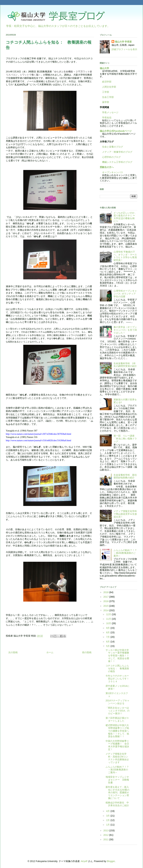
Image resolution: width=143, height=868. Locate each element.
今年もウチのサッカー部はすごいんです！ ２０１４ (118, 679)
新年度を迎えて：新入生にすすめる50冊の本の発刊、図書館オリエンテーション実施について (117, 793)
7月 (108, 637)
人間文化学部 (109, 87)
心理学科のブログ (110, 157)
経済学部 (107, 82)
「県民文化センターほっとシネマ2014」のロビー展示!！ (118, 711)
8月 (108, 632)
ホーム (50, 652)
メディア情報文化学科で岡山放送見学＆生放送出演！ (125, 514)
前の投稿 (87, 652)
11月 (109, 619)
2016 (106, 601)
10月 (109, 623)
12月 (109, 614)
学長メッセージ (109, 112)
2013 (106, 830)
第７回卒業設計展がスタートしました (117, 719)
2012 (106, 835)
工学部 (106, 92)
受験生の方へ (107, 167)
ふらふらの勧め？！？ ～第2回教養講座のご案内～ (126, 553)
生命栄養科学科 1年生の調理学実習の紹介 (125, 365)
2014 (106, 610)
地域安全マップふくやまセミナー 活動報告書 (117, 780)
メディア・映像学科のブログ (116, 152)
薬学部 (106, 102)
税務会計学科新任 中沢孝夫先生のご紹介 (117, 804)
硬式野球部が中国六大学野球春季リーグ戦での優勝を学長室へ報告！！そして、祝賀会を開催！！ (117, 731)
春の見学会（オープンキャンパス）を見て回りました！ (125, 330)
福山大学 (104, 68)
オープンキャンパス (111, 172)
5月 (108, 646)
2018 (106, 592)
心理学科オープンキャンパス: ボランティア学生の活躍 (125, 294)
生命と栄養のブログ (111, 147)
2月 (108, 820)
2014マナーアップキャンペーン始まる (117, 702)
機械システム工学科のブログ (116, 162)
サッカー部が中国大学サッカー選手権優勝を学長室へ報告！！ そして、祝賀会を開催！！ (118, 656)
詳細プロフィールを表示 (124, 49)
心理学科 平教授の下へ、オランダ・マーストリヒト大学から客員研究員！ (125, 256)
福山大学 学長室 (123, 42)
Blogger (111, 861)
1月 (108, 825)
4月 (108, 811)
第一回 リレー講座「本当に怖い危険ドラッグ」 (125, 439)
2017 (106, 597)
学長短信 (106, 118)
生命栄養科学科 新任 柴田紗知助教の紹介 (126, 476)
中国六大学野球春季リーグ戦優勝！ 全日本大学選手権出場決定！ (117, 745)
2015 (106, 606)
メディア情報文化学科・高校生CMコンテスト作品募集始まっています (117, 758)
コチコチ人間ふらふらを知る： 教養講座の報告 (117, 668)
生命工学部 (108, 97)
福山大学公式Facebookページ (116, 131)
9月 (108, 628)
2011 (106, 839)
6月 (108, 642)
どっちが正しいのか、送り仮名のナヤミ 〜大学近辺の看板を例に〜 (125, 217)
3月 (108, 816)
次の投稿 (13, 652)
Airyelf (84, 861)
